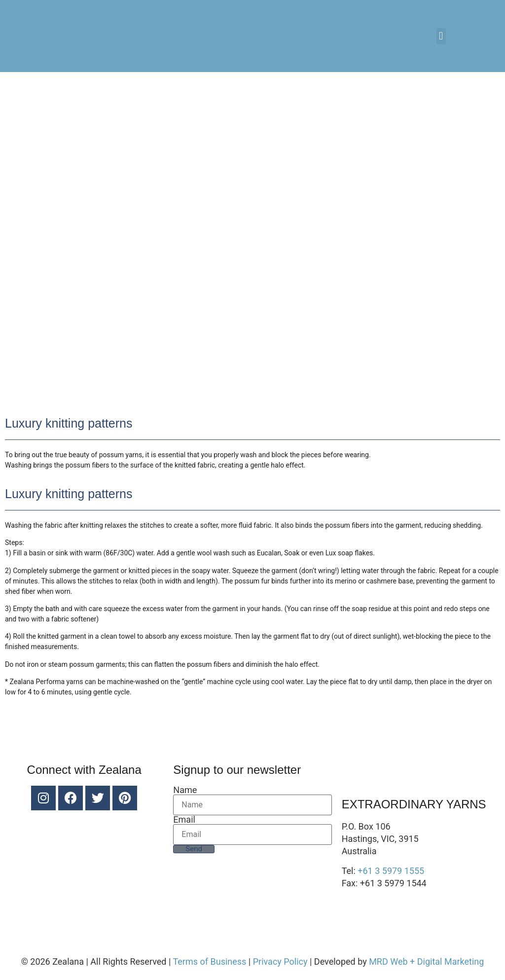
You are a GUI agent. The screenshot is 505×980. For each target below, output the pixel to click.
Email (184, 820)
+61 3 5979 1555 (391, 871)
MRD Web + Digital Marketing (426, 962)
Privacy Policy (280, 962)
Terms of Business (209, 962)
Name (185, 790)
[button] (441, 36)
